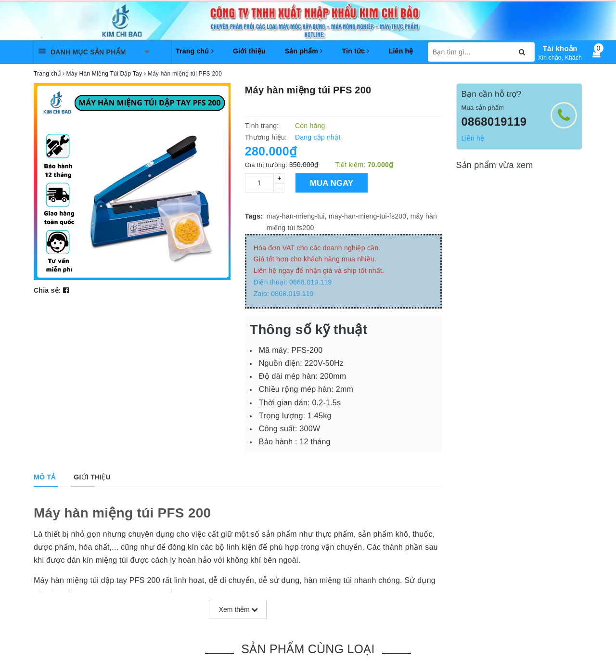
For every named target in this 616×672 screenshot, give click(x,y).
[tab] (45, 477)
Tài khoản (560, 48)
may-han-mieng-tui (296, 216)
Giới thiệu (249, 51)
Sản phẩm (304, 51)
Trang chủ (195, 51)
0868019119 (494, 122)
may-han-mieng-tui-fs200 (367, 216)
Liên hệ (401, 51)
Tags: (254, 216)
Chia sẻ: (47, 290)
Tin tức (355, 51)
